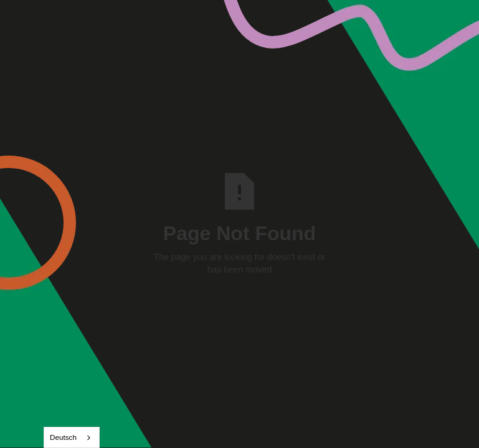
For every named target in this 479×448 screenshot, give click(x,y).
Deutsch (63, 437)
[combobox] (72, 437)
